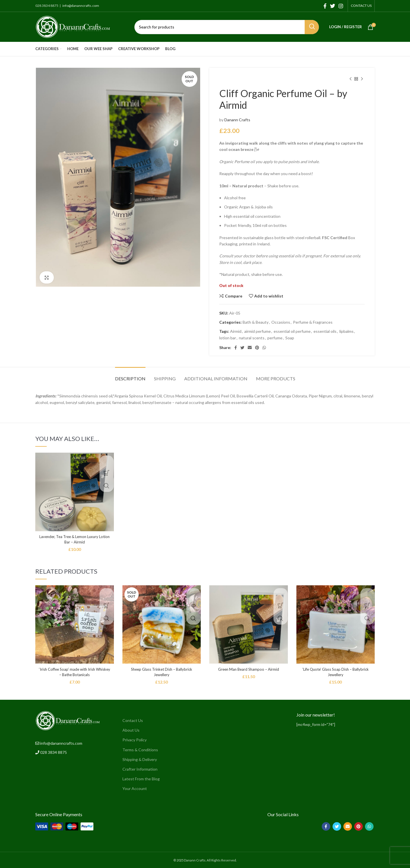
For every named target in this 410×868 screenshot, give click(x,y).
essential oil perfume (292, 331)
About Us (131, 730)
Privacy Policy (135, 740)
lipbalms (347, 331)
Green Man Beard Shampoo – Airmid (248, 669)
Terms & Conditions (140, 750)
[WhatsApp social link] (264, 348)
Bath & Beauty (256, 322)
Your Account (135, 788)
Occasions (281, 322)
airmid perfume (258, 331)
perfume (275, 338)
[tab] (130, 376)
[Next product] (362, 79)
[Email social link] (250, 348)
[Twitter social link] (333, 6)
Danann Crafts (237, 120)
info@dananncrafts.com (80, 6)
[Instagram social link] (341, 6)
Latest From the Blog (141, 779)
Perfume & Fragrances (313, 322)
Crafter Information (140, 769)
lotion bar (228, 338)
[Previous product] (350, 79)
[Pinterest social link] (257, 348)
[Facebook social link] (325, 6)
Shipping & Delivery (140, 759)
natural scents (252, 338)
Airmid (236, 331)
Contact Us (133, 720)
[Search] (227, 27)
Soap (290, 338)
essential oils (325, 331)
